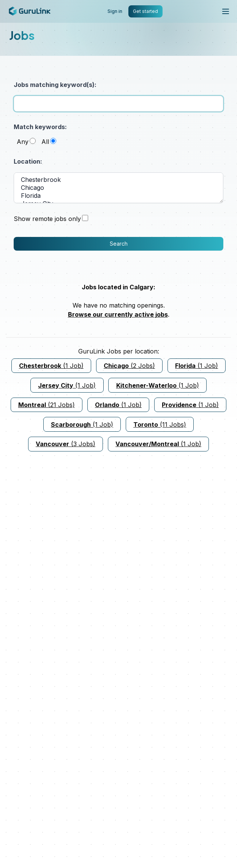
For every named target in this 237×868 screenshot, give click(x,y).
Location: (28, 161)
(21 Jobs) (47, 405)
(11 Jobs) (160, 425)
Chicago (118, 188)
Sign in (115, 11)
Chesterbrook (118, 180)
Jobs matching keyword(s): (55, 85)
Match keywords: (40, 127)
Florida (118, 196)
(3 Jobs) (66, 444)
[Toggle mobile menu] (226, 11)
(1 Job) (51, 366)
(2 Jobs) (129, 366)
